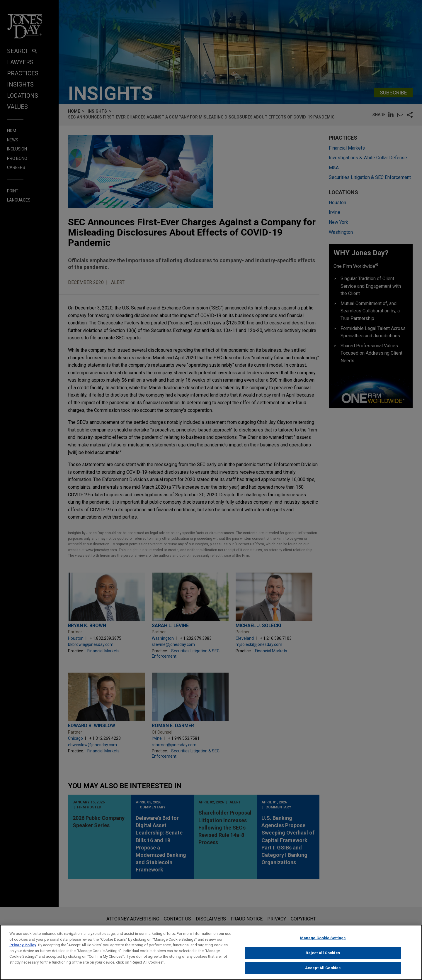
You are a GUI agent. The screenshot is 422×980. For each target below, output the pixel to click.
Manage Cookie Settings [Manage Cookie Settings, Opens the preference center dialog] (323, 942)
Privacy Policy (23, 949)
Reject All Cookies (323, 957)
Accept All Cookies (323, 972)
